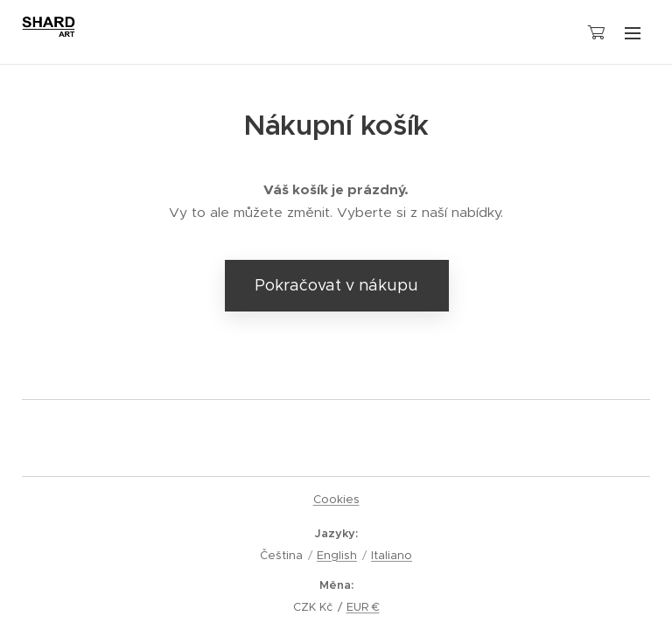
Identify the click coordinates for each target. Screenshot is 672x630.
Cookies (336, 499)
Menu (633, 33)
